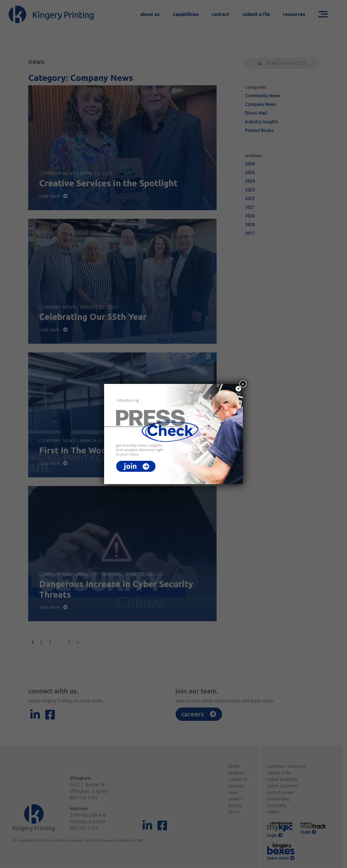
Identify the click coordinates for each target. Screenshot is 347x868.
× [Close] (243, 384)
